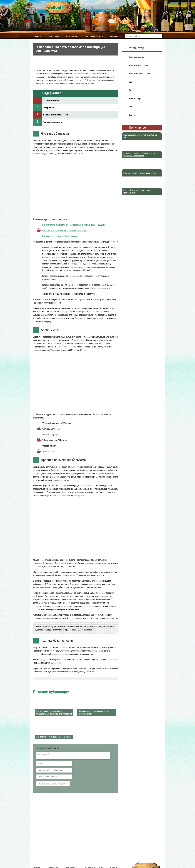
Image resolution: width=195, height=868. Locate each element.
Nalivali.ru (37, 685)
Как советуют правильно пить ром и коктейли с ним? (65, 230)
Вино (131, 82)
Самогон (133, 115)
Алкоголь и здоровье (52, 685)
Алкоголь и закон (137, 57)
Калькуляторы (72, 36)
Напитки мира (53, 36)
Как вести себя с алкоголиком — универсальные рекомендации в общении (54, 712)
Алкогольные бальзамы (73, 685)
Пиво (131, 107)
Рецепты (37, 36)
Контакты (114, 36)
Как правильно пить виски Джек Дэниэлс (60, 236)
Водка (132, 90)
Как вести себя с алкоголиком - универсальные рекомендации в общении (74, 225)
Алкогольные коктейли (139, 74)
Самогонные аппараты (94, 36)
